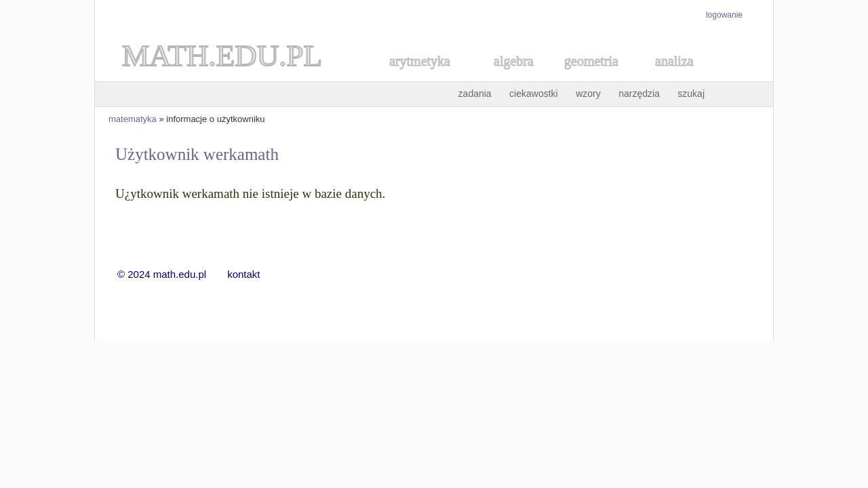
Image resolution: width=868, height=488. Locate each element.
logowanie (724, 15)
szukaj (691, 94)
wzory (588, 94)
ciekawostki (534, 94)
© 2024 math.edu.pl (170, 274)
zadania (475, 94)
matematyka (133, 119)
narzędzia (639, 94)
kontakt (243, 274)
